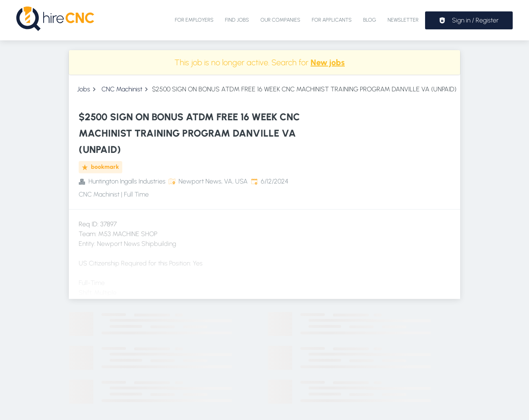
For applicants (332, 20)
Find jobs (237, 20)
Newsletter (403, 20)
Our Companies (280, 20)
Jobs (84, 89)
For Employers (194, 20)
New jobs (328, 62)
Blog (370, 20)
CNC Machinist (122, 89)
